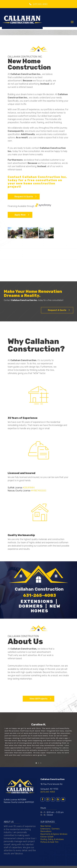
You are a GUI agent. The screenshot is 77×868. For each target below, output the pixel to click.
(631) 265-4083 (48, 792)
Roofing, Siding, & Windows (52, 839)
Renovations (46, 831)
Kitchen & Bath (47, 837)
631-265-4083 (40, 595)
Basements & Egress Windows (54, 834)
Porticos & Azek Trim (49, 842)
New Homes (46, 826)
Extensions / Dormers (50, 829)
